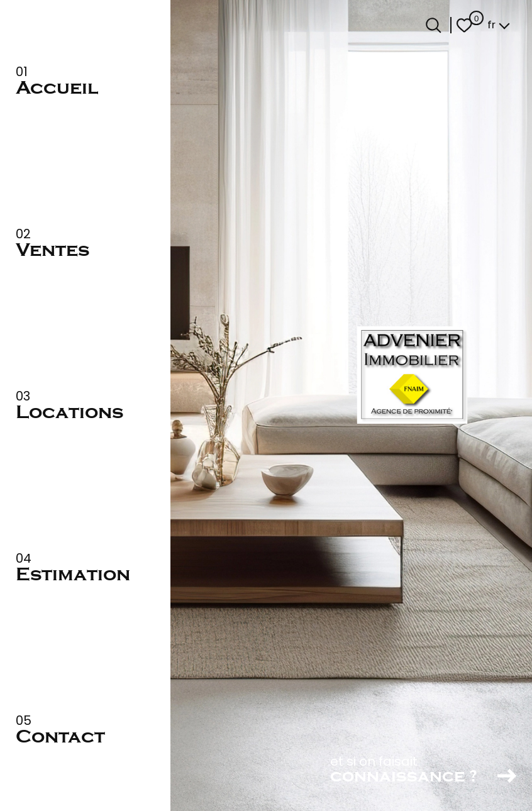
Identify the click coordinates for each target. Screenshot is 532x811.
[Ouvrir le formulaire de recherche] (434, 25)
